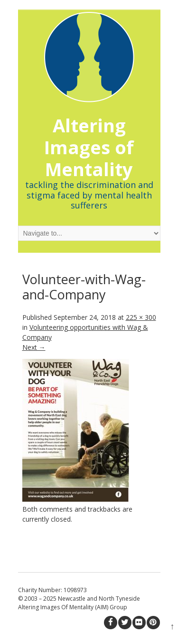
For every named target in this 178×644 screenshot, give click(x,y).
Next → (34, 347)
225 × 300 (141, 317)
